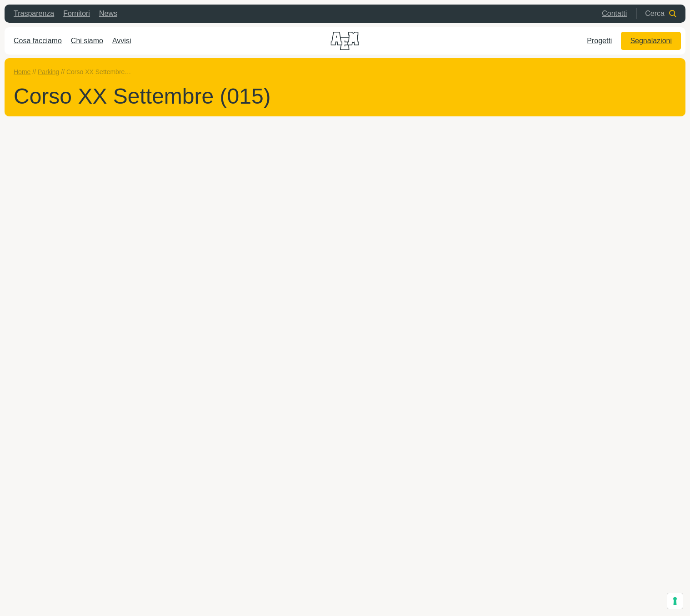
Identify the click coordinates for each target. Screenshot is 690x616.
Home (22, 72)
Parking (48, 72)
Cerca (661, 13)
